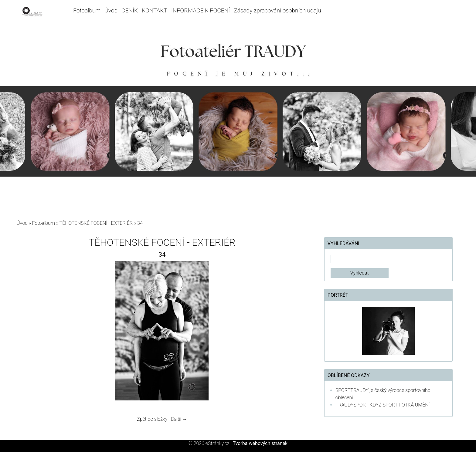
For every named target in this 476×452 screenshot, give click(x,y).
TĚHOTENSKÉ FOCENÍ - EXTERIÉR (96, 223)
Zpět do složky (152, 419)
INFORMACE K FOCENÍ (201, 10)
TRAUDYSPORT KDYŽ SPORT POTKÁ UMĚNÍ (383, 405)
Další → (179, 419)
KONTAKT (155, 10)
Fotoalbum (87, 10)
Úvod (111, 10)
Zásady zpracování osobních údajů (277, 10)
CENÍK (130, 10)
